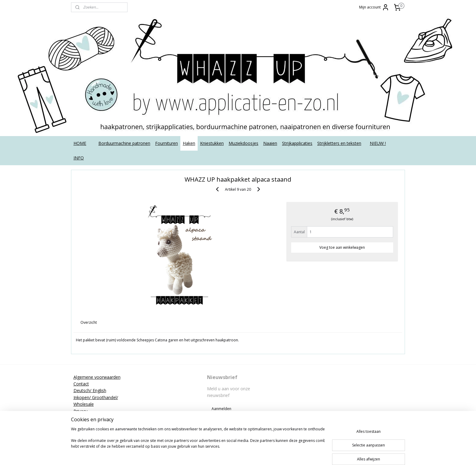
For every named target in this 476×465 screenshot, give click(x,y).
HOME (80, 143)
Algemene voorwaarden (97, 377)
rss (249, 454)
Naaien (270, 143)
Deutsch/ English (90, 390)
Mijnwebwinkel (325, 454)
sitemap (236, 454)
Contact (81, 384)
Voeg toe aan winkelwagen (342, 247)
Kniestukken (212, 143)
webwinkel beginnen (272, 454)
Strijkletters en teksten (339, 143)
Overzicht (89, 322)
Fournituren (167, 143)
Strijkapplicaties (297, 143)
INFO (79, 158)
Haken (189, 143)
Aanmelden (221, 409)
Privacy (80, 411)
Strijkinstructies (88, 424)
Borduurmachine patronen (124, 143)
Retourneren (86, 418)
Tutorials (82, 431)
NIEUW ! (378, 143)
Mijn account (374, 7)
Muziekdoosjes (243, 143)
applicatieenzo (357, 377)
